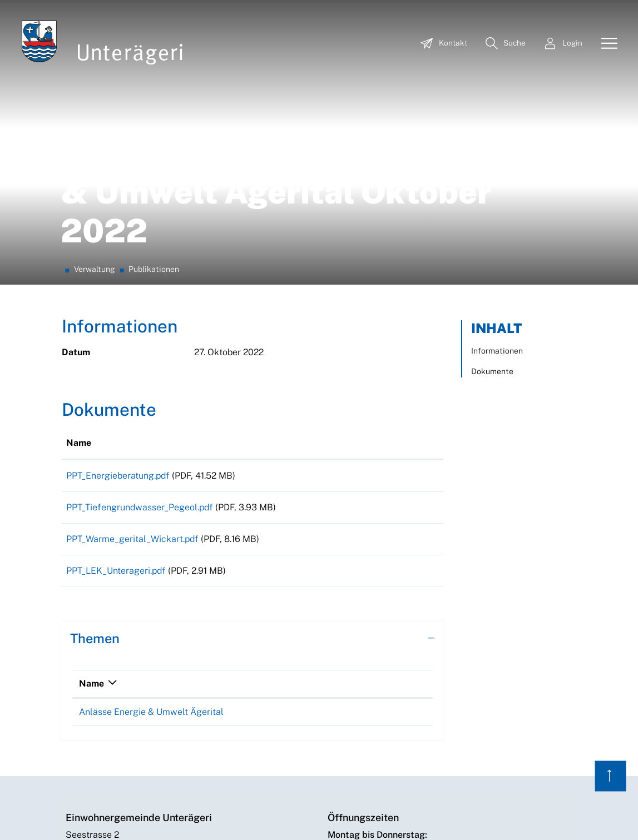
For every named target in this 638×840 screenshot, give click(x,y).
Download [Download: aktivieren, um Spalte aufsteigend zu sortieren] (383, 297)
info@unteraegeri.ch (107, 745)
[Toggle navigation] (605, 44)
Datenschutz (415, 816)
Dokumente (492, 226)
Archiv (503, 816)
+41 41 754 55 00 (101, 758)
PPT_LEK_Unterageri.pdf (116, 437)
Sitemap (370, 816)
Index (338, 816)
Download (400, 332)
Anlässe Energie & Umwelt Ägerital (151, 582)
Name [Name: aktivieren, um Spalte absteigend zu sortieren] (92, 553)
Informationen (497, 205)
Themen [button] (95, 508)
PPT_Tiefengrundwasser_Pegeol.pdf (140, 366)
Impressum (465, 816)
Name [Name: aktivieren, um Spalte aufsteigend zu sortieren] (79, 297)
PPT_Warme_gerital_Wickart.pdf (132, 401)
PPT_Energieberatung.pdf (118, 330)
